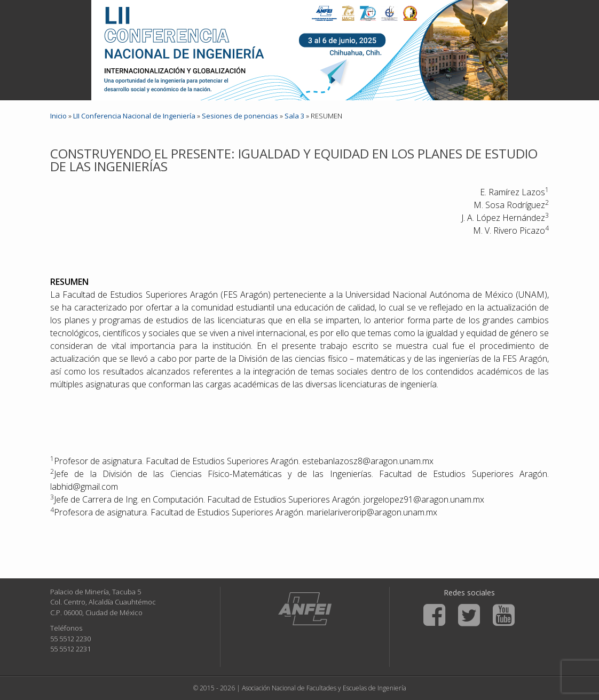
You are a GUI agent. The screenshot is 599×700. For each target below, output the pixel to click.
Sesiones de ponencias (240, 116)
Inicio (58, 116)
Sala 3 (294, 116)
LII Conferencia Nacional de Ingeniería (134, 116)
